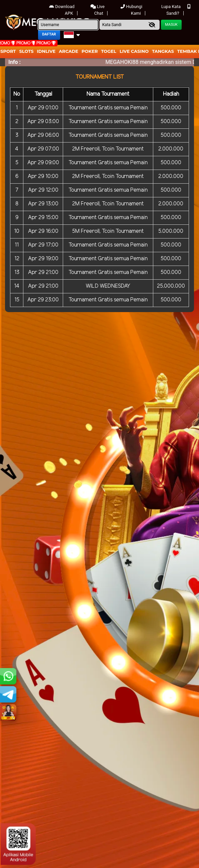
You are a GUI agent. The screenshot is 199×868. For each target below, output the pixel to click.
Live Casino (134, 51)
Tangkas (163, 51)
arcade (68, 51)
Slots (26, 51)
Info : (15, 62)
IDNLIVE (46, 51)
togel (109, 51)
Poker (89, 51)
